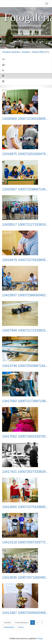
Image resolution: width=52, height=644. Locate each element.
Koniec (21, 627)
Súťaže (26, 52)
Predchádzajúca (22, 623)
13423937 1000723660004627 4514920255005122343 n (26, 295)
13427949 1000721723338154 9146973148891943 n (26, 330)
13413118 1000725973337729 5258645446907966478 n (26, 542)
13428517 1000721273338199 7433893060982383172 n (26, 225)
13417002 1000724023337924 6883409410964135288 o (26, 436)
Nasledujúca (9, 627)
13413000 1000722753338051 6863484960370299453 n (26, 507)
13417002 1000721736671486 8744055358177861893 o (26, 401)
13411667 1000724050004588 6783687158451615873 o (26, 613)
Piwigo (40, 638)
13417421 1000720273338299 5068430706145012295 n (26, 472)
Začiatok (8, 623)
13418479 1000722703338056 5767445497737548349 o (26, 260)
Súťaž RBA (38, 52)
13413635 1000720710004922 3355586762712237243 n (26, 578)
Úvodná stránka (11, 52)
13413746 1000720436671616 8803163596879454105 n (26, 366)
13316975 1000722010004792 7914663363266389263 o (26, 154)
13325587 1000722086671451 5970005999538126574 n (26, 189)
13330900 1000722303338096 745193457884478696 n (26, 119)
